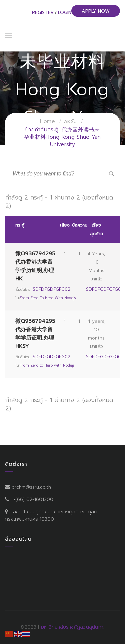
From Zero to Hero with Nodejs (48, 298)
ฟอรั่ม (70, 121)
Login (65, 13)
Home (47, 121)
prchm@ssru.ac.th (31, 487)
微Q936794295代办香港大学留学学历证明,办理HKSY (35, 334)
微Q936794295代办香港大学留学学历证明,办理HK (35, 266)
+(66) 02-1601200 (33, 499)
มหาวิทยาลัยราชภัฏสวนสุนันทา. (73, 627)
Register (43, 13)
